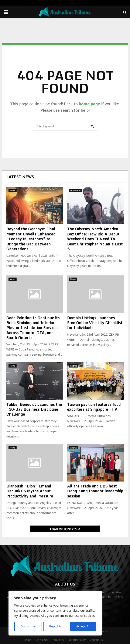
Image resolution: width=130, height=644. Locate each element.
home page (89, 104)
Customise (28, 626)
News (13, 191)
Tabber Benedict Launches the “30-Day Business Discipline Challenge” (34, 409)
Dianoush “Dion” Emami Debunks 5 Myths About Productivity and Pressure (30, 491)
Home (28, 640)
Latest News (20, 177)
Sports (74, 366)
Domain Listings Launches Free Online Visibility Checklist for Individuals (95, 323)
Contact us (96, 640)
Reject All (56, 626)
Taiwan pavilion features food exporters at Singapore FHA (94, 407)
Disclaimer (42, 640)
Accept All (83, 626)
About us (58, 640)
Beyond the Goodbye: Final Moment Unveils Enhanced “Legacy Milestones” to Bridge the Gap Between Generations (31, 239)
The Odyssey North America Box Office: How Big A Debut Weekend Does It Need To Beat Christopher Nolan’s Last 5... (95, 239)
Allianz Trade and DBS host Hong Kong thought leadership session (95, 491)
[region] (55, 613)
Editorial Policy (77, 640)
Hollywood (76, 191)
